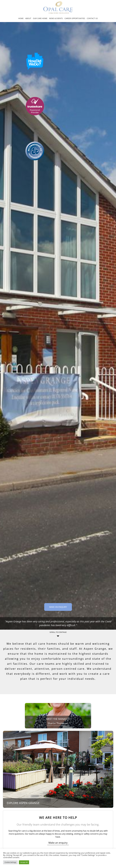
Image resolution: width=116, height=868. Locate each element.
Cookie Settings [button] (10, 862)
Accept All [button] (24, 862)
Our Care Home (40, 18)
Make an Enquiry (58, 607)
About (28, 18)
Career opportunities (75, 18)
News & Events (56, 18)
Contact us (92, 18)
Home (21, 18)
